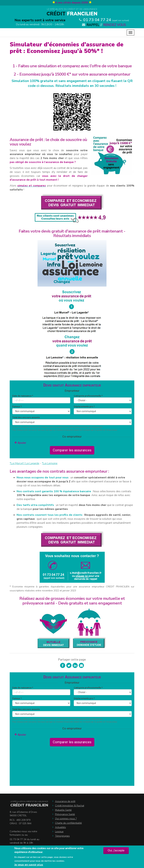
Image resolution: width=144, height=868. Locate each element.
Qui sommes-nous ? (66, 819)
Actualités (60, 827)
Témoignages (62, 836)
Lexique (59, 832)
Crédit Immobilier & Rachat (70, 806)
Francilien (72, 14)
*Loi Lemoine (50, 463)
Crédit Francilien (29, 805)
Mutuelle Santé (63, 810)
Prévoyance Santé (65, 814)
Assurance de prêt (65, 801)
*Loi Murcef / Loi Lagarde (24, 463)
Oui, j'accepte (116, 850)
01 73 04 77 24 (97, 20)
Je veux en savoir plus (29, 865)
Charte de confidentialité (68, 823)
